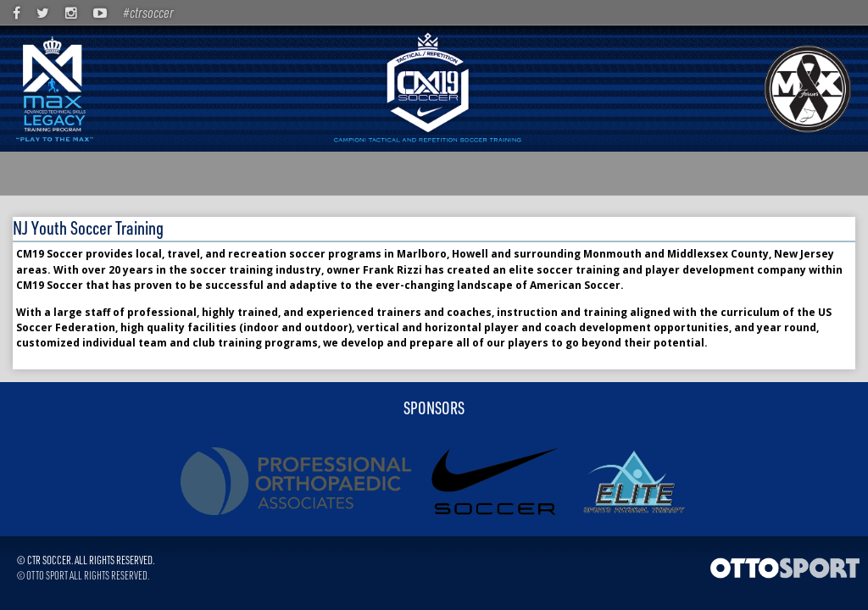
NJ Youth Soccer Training (88, 227)
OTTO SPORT (47, 575)
